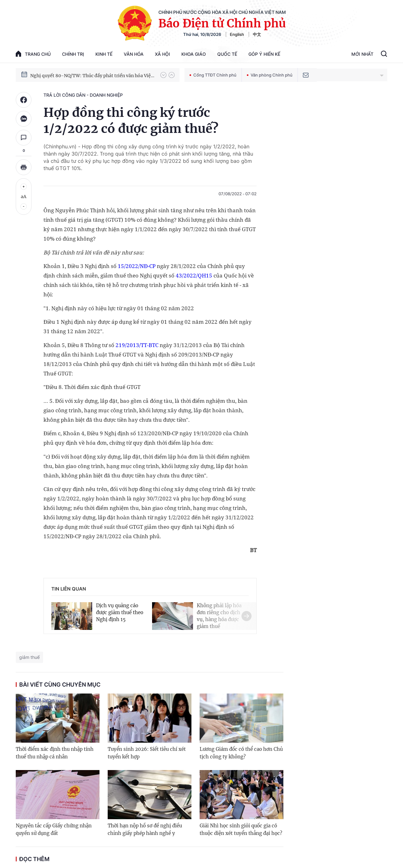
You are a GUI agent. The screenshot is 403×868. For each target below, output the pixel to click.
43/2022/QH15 (194, 275)
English (237, 34)
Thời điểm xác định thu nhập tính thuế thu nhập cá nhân (55, 753)
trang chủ (33, 54)
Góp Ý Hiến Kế (264, 54)
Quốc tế (227, 54)
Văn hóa (134, 54)
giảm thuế (29, 657)
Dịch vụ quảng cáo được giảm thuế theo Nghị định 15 (120, 612)
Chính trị (73, 54)
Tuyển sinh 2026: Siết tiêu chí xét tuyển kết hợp (147, 753)
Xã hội (162, 54)
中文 (257, 34)
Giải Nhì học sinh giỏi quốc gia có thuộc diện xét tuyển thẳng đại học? (241, 829)
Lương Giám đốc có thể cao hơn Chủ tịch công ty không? (241, 753)
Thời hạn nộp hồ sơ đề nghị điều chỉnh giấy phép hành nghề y (145, 829)
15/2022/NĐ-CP (137, 266)
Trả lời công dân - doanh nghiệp (83, 95)
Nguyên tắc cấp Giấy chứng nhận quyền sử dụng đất (54, 829)
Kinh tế (104, 54)
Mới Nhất (362, 54)
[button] (163, 75)
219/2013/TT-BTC (137, 345)
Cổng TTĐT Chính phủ (213, 75)
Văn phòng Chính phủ (270, 75)
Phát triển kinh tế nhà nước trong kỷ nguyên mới (82, 75)
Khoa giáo (194, 54)
